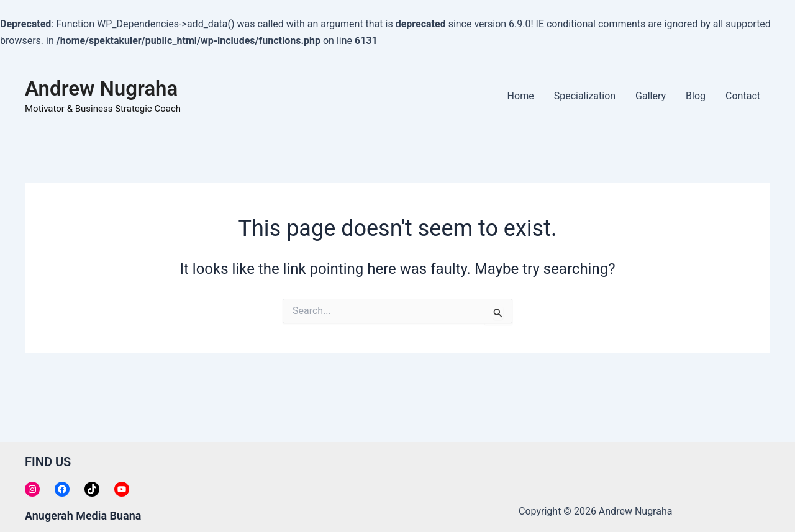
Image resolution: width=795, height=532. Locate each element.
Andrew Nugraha (101, 88)
